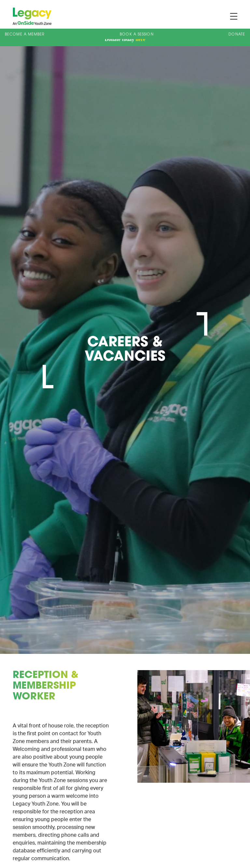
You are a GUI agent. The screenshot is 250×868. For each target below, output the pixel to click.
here (141, 39)
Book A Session (137, 35)
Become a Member (25, 35)
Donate (237, 35)
